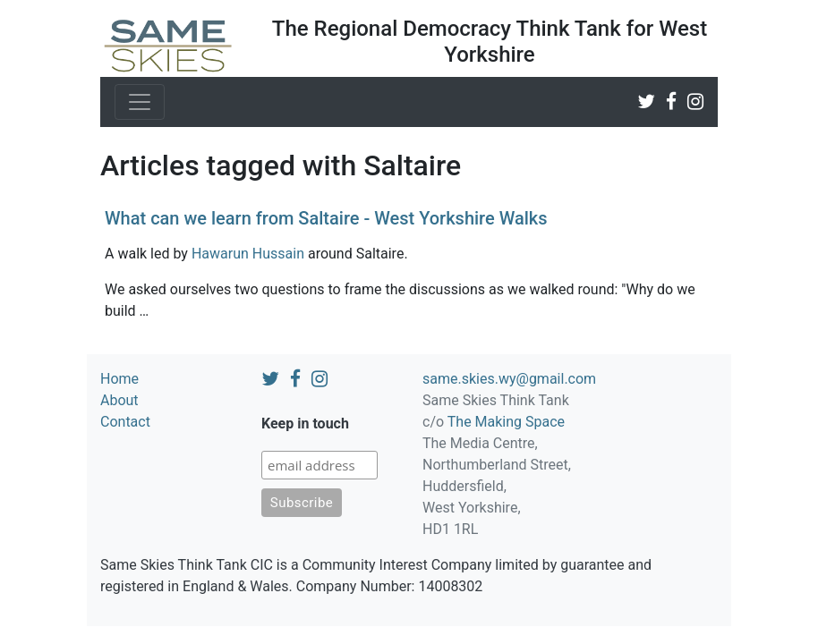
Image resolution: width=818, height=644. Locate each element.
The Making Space (506, 422)
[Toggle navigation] (140, 102)
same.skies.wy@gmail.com (509, 379)
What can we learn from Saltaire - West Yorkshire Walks (326, 218)
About (119, 400)
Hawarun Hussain (248, 254)
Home (119, 379)
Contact (125, 422)
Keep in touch (305, 424)
